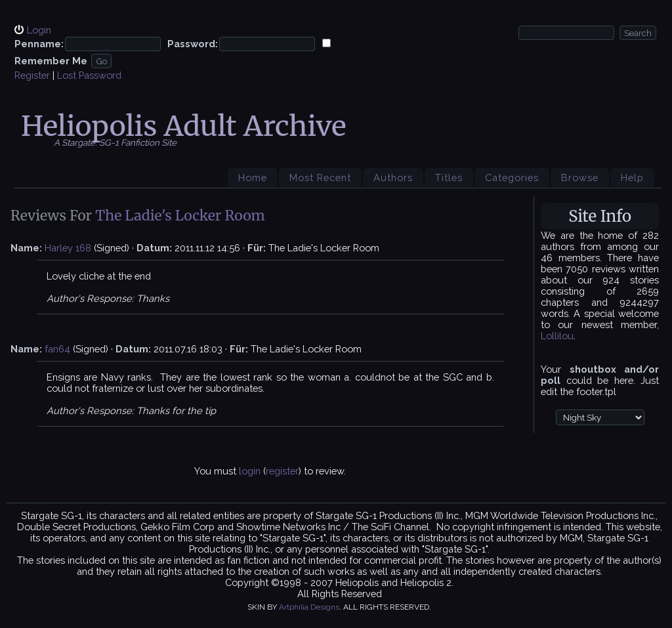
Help (632, 178)
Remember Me (51, 61)
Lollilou (557, 336)
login (250, 471)
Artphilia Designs (309, 607)
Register (32, 75)
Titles (449, 178)
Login (39, 30)
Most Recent (320, 178)
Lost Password (89, 75)
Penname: (39, 44)
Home (253, 178)
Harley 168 (68, 248)
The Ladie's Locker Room (180, 216)
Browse (580, 178)
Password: (193, 44)
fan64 (57, 349)
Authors (393, 178)
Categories (512, 178)
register (282, 471)
